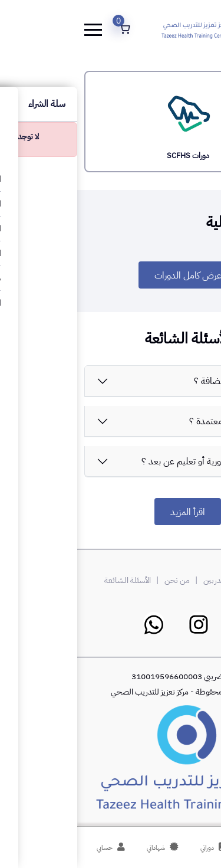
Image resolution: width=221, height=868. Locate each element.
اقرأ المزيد (111, 512)
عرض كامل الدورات (111, 276)
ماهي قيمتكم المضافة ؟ (159, 381)
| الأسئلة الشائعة (56, 580)
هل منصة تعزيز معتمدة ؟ (157, 421)
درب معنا (180, 580)
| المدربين (145, 580)
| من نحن (105, 580)
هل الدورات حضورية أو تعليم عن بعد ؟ (133, 461)
